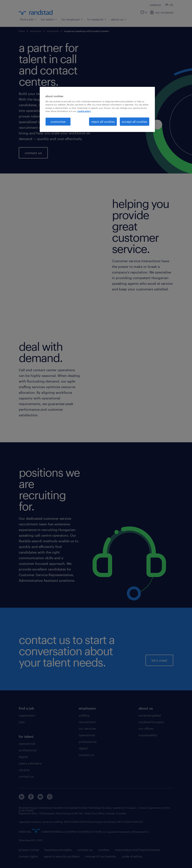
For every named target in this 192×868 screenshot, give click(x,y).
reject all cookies (103, 122)
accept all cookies (135, 122)
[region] (97, 109)
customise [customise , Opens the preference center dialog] (58, 122)
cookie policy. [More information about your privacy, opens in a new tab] (84, 111)
